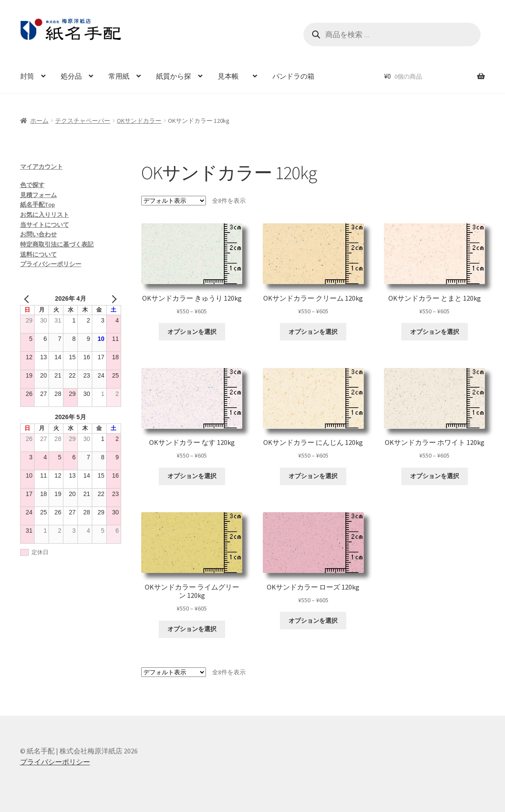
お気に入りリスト (45, 215)
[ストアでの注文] (174, 201)
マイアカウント (42, 167)
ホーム (39, 121)
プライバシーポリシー (51, 264)
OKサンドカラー (139, 121)
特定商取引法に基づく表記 (57, 244)
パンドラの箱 (293, 76)
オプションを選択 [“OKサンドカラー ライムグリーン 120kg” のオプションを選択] (192, 629)
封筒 (27, 76)
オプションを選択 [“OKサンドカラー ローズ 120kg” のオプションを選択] (313, 621)
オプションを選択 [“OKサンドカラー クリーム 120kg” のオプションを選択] (313, 332)
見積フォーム (38, 195)
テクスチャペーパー (83, 121)
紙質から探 (174, 76)
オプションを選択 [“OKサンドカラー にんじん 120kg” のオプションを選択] (313, 476)
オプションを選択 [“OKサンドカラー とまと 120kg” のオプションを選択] (435, 332)
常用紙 (119, 76)
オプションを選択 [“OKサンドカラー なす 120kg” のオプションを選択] (192, 476)
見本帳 (232, 76)
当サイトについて (45, 225)
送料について (38, 254)
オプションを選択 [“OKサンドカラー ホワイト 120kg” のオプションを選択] (435, 476)
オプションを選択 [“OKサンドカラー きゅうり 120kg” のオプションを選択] (192, 332)
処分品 (71, 76)
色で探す (32, 185)
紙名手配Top (38, 205)
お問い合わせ (38, 234)
